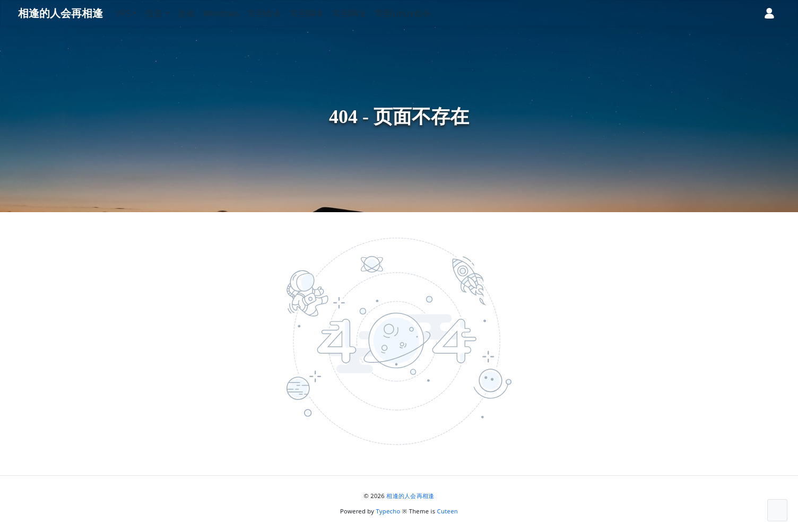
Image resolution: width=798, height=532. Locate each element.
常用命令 (279, 13)
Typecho (388, 511)
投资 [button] (168, 13)
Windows (235, 13)
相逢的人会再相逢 (410, 496)
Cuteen (448, 511)
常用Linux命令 (417, 13)
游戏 (200, 13)
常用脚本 (322, 13)
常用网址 (364, 13)
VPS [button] (137, 13)
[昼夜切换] (734, 13)
